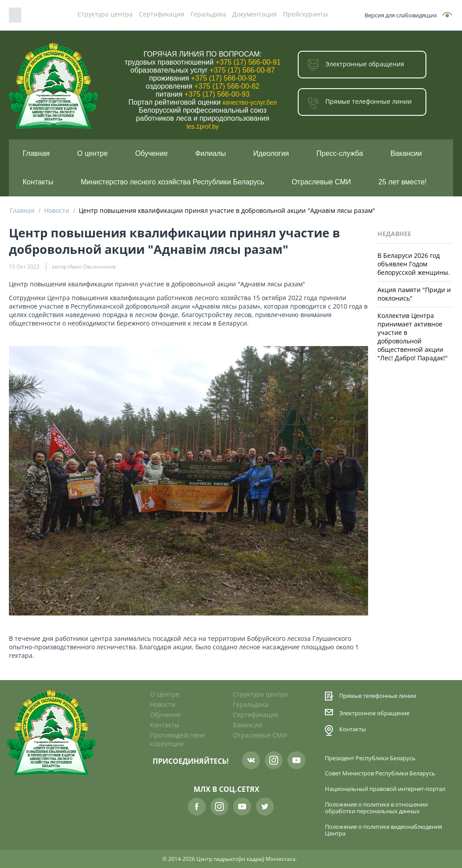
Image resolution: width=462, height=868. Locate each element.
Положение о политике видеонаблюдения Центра (383, 830)
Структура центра (105, 14)
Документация (255, 14)
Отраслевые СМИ (321, 182)
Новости (57, 210)
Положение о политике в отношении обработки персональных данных (376, 808)
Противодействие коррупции (177, 739)
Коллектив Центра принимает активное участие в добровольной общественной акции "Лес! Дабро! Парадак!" (413, 337)
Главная (36, 153)
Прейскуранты (306, 14)
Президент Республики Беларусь (370, 758)
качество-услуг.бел (250, 102)
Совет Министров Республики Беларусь (380, 773)
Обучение (152, 153)
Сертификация (162, 14)
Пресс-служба (340, 153)
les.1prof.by (203, 126)
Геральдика (208, 14)
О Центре (165, 694)
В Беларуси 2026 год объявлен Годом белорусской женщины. (414, 264)
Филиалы (210, 153)
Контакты (38, 182)
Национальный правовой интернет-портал (385, 789)
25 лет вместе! (402, 182)
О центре (92, 153)
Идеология (271, 153)
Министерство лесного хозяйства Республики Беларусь (173, 182)
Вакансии (406, 153)
